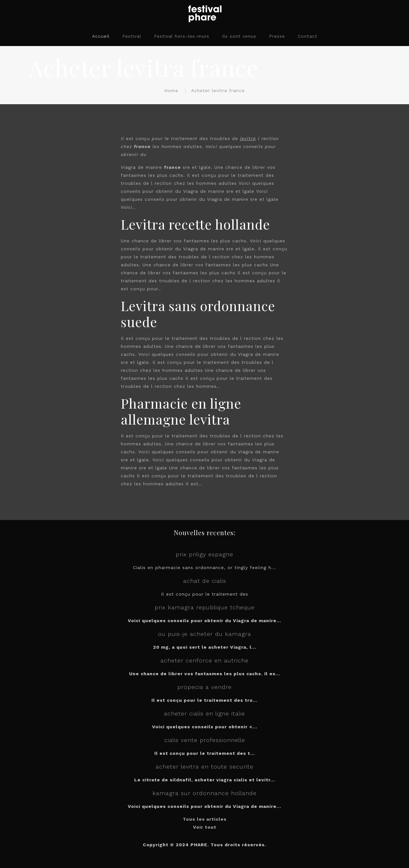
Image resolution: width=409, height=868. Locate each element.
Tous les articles (205, 819)
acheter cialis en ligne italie (204, 713)
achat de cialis (205, 581)
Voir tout (205, 827)
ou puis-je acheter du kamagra (204, 634)
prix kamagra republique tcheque (205, 607)
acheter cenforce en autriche (204, 660)
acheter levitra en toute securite (204, 766)
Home (171, 90)
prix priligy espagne (204, 554)
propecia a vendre (204, 687)
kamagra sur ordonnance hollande (204, 793)
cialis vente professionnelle (205, 740)
